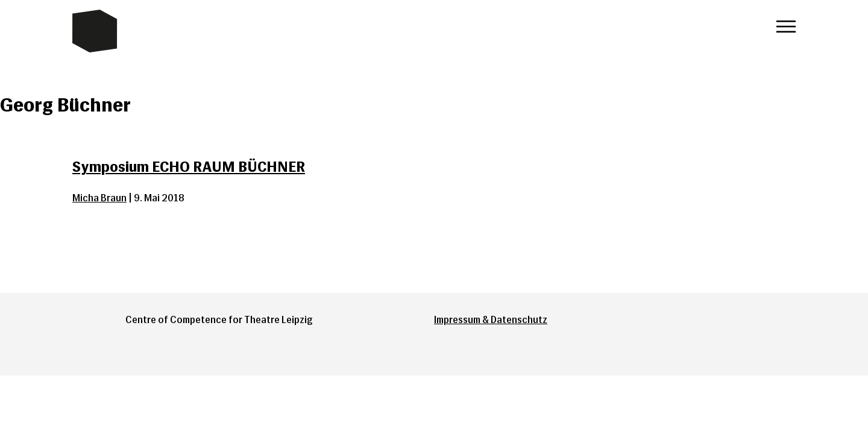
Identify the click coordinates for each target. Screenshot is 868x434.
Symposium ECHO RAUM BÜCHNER (189, 167)
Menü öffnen (786, 27)
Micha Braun (99, 198)
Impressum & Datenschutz (491, 320)
